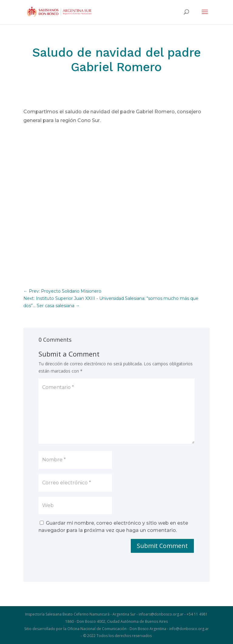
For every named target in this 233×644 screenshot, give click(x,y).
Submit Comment (162, 546)
